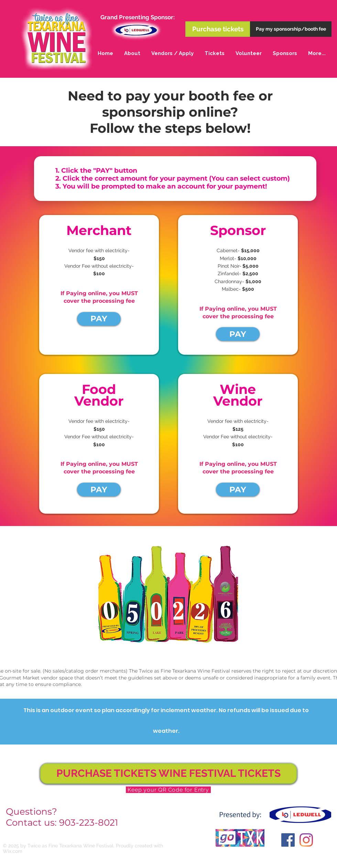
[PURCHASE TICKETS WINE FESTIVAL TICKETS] (168, 774)
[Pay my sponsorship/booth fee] (291, 29)
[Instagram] (306, 840)
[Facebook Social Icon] (288, 840)
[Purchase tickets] (218, 29)
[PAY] (99, 319)
